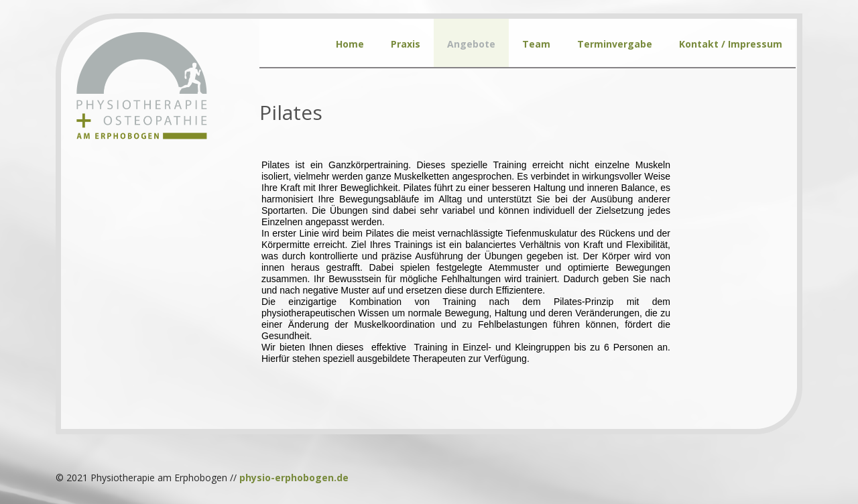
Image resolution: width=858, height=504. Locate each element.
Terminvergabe (615, 44)
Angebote (471, 44)
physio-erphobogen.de (294, 478)
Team (536, 44)
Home (350, 44)
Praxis (406, 44)
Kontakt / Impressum (731, 44)
